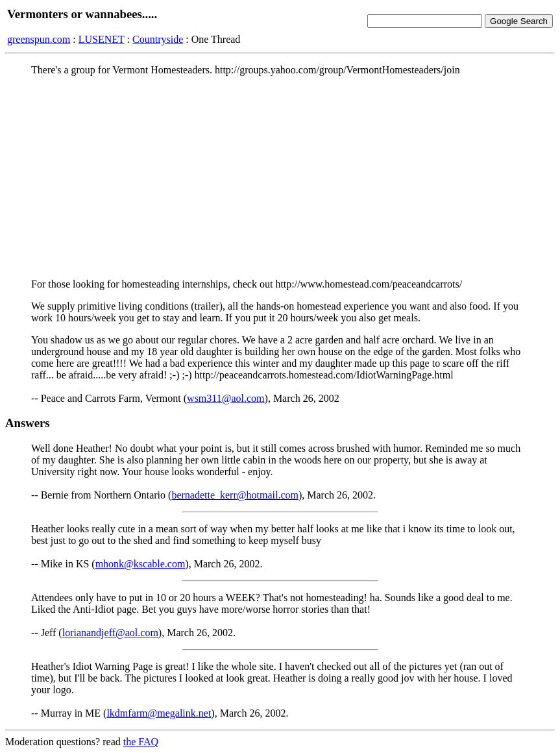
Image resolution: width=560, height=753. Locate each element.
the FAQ (141, 742)
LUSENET (102, 39)
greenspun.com (39, 39)
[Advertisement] (280, 177)
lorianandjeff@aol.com (110, 633)
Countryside (158, 39)
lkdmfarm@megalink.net (159, 713)
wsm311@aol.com (225, 398)
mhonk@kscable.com (140, 564)
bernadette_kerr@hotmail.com (235, 495)
